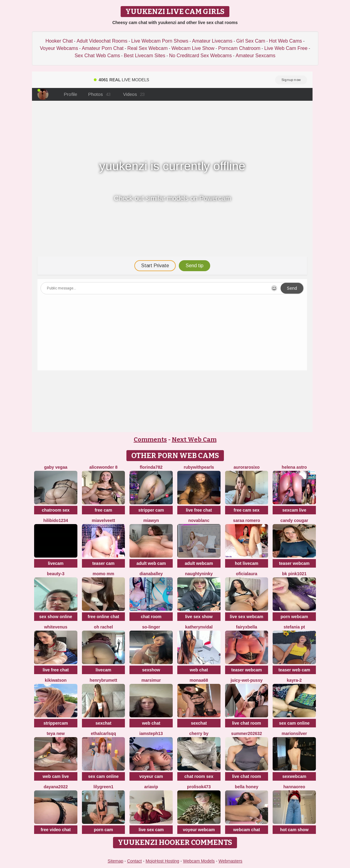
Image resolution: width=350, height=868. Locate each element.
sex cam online (294, 723)
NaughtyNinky (199, 574)
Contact (134, 861)
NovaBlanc (199, 520)
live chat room (247, 723)
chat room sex (199, 776)
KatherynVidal (199, 627)
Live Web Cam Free (286, 48)
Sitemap (115, 861)
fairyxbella (247, 627)
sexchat (103, 723)
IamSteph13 (151, 733)
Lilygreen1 (103, 787)
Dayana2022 (56, 787)
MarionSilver (294, 733)
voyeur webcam (199, 830)
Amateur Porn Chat (103, 48)
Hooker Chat (59, 41)
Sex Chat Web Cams (97, 56)
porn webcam (294, 617)
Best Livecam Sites (144, 56)
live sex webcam (247, 617)
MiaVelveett (103, 520)
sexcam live (294, 510)
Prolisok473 (199, 787)
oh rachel (103, 627)
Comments (150, 439)
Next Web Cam (194, 439)
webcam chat (246, 830)
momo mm (103, 574)
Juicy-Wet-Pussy (247, 680)
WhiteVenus (56, 627)
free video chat (56, 830)
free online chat (103, 617)
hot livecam (247, 563)
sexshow (151, 670)
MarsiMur (151, 680)
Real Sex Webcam (147, 48)
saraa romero (247, 520)
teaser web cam (294, 670)
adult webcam (199, 563)
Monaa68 (199, 680)
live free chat (199, 510)
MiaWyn (151, 520)
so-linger (151, 627)
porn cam (103, 830)
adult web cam (151, 563)
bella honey (247, 787)
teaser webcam (294, 563)
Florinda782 (151, 467)
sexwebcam (294, 776)
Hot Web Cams (285, 41)
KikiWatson (56, 680)
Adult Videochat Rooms (102, 41)
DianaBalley (151, 574)
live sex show (199, 617)
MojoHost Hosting (163, 861)
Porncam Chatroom (239, 48)
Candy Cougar (294, 520)
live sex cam (151, 830)
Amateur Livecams (212, 41)
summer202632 (247, 733)
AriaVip (151, 787)
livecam (56, 563)
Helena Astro (294, 467)
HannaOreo (294, 787)
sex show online (56, 617)
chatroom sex (56, 510)
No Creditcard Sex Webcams (200, 56)
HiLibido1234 (56, 520)
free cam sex (247, 510)
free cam (104, 510)
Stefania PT (294, 627)
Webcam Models (199, 861)
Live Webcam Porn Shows (160, 41)
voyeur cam (151, 776)
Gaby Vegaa (56, 467)
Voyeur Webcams (59, 48)
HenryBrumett (103, 680)
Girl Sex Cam (251, 41)
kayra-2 (294, 680)
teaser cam (103, 563)
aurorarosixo (247, 467)
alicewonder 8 (103, 467)
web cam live (56, 776)
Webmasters (230, 861)
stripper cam (151, 510)
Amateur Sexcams (255, 56)
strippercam (56, 723)
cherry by (199, 733)
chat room (151, 617)
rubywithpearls (199, 467)
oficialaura (246, 574)
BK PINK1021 (294, 574)
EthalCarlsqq (103, 733)
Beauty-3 (56, 574)
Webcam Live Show (193, 48)
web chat (199, 670)
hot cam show (294, 830)
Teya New (56, 733)
